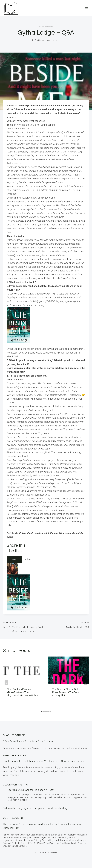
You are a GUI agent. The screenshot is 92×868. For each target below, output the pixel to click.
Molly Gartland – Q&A (69, 624)
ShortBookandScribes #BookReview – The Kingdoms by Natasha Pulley (22, 692)
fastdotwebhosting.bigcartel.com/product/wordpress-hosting (35, 808)
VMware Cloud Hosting (14, 755)
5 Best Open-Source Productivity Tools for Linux (28, 741)
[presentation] (23, 670)
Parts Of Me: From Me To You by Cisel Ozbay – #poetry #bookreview (23, 626)
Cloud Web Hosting (15, 785)
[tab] (41, 711)
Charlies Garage (14, 735)
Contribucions (13, 818)
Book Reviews (46, 27)
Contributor (40, 40)
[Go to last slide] (6, 683)
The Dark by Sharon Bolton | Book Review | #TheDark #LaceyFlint (67, 692)
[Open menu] (86, 8)
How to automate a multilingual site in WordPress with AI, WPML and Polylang (44, 761)
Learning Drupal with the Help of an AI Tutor (31, 790)
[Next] (86, 683)
